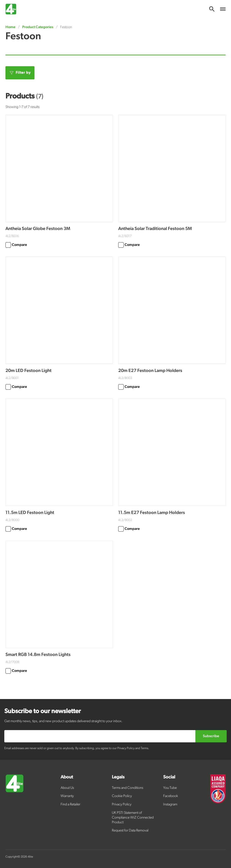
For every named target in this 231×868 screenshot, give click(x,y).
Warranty (67, 796)
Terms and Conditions (128, 788)
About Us (67, 788)
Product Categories (38, 27)
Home (11, 27)
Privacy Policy (122, 804)
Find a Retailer (70, 804)
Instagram (170, 804)
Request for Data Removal (130, 831)
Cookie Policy (122, 796)
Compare (16, 245)
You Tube (170, 788)
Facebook (171, 796)
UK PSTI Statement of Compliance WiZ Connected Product (133, 818)
